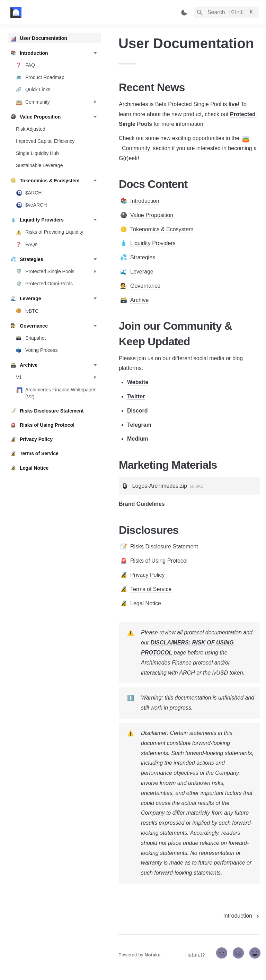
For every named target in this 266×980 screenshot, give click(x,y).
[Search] (226, 12)
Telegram (139, 425)
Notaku (153, 955)
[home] (59, 12)
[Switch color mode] (184, 12)
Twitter (136, 396)
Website (138, 382)
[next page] (242, 916)
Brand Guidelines (142, 504)
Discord (138, 411)
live (233, 104)
